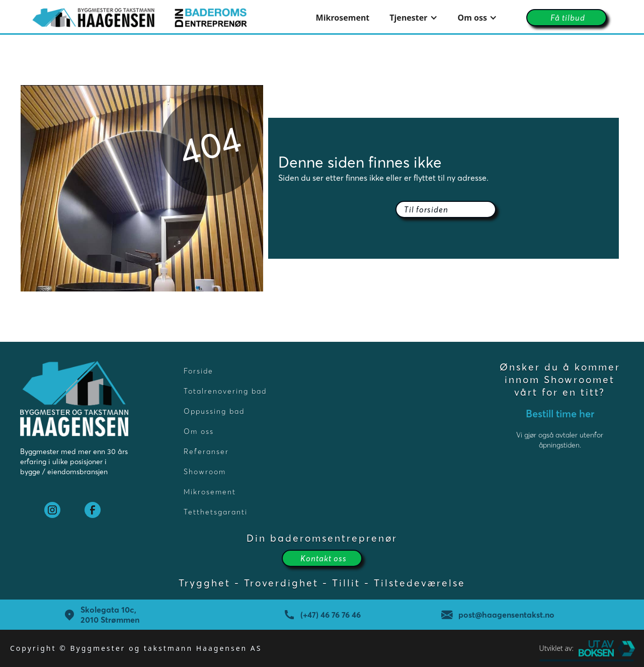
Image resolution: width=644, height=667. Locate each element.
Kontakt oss (324, 558)
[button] (413, 18)
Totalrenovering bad (225, 391)
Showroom (205, 472)
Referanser (206, 452)
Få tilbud (568, 18)
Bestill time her (560, 414)
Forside (198, 371)
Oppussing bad (214, 411)
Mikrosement (343, 18)
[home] (140, 18)
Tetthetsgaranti (216, 512)
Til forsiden (426, 209)
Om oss (199, 431)
